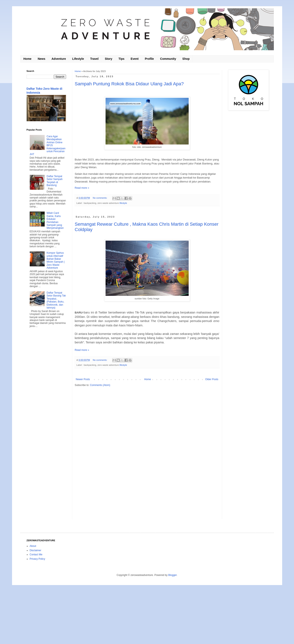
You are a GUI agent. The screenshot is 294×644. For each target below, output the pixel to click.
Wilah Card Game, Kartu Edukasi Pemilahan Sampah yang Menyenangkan (55, 220)
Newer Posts (83, 379)
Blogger (173, 575)
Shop (186, 59)
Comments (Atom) (100, 385)
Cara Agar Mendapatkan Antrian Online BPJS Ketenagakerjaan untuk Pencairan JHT (48, 145)
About (33, 546)
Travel (94, 59)
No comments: (100, 198)
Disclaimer (36, 550)
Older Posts (212, 379)
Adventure (59, 59)
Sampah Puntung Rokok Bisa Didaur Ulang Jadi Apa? (129, 84)
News (41, 59)
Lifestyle (78, 59)
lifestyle (123, 203)
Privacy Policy (38, 559)
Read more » (82, 188)
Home (28, 59)
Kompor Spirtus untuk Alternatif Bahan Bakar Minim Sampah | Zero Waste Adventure (55, 260)
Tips (121, 59)
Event (135, 59)
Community (168, 59)
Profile (149, 59)
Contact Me (36, 555)
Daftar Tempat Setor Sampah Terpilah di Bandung (55, 181)
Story (109, 59)
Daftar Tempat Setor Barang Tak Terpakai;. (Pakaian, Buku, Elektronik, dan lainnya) (56, 300)
